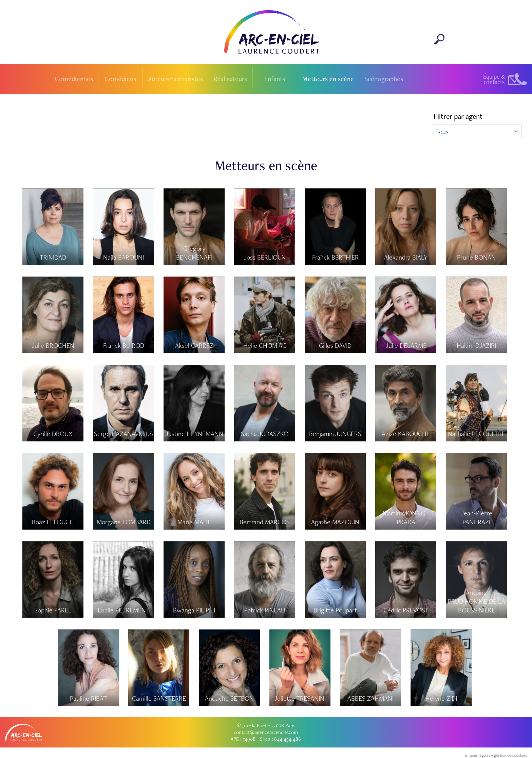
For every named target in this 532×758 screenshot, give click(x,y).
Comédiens (120, 79)
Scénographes (384, 79)
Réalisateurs (230, 79)
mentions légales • (478, 755)
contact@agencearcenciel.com (266, 732)
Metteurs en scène (328, 79)
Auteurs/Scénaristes (175, 79)
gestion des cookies (510, 755)
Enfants (275, 79)
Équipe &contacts (494, 79)
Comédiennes (74, 79)
